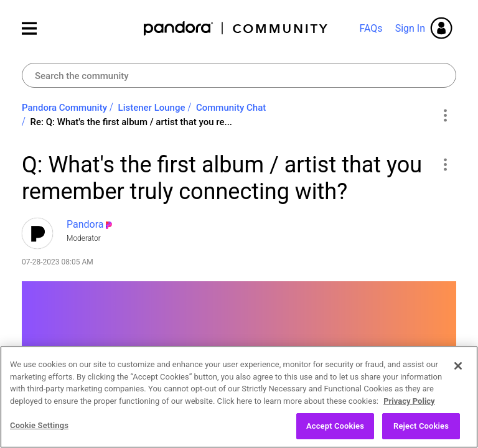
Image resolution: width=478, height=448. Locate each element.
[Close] (458, 366)
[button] (445, 164)
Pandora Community (236, 28)
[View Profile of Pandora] (85, 224)
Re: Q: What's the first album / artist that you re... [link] (131, 122)
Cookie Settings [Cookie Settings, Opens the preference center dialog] (39, 426)
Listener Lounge (152, 108)
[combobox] (239, 75)
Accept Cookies (335, 427)
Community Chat (231, 108)
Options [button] (445, 115)
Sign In (410, 28)
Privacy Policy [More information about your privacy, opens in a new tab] (409, 401)
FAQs (371, 28)
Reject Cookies (421, 427)
